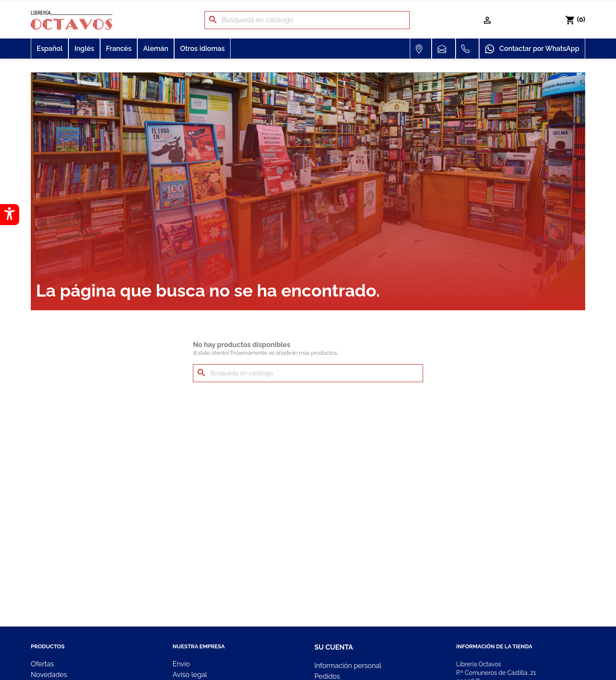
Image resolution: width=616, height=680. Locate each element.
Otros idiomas (202, 49)
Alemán (156, 49)
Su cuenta (334, 647)
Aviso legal (190, 675)
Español (50, 49)
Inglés (84, 49)
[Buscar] (307, 20)
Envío (181, 664)
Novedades (49, 675)
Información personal (348, 666)
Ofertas (42, 664)
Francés (119, 49)
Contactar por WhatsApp (532, 49)
